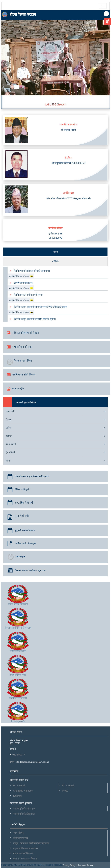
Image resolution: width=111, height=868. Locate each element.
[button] (6, 85)
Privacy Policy (69, 865)
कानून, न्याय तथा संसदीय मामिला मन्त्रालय (31, 843)
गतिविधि (55, 261)
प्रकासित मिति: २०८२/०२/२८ (21, 300)
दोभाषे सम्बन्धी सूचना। (23, 283)
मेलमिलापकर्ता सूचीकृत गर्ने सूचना (28, 295)
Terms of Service (86, 865)
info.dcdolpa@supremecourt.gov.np (32, 762)
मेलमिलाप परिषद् (21, 838)
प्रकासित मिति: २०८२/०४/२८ (21, 276)
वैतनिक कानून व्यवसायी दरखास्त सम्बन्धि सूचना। (35, 319)
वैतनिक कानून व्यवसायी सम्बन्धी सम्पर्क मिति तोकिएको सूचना (40, 307)
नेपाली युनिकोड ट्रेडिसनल (24, 814)
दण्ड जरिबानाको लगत (19, 347)
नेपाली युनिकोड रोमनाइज (24, 809)
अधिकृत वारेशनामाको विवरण (23, 333)
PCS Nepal (19, 785)
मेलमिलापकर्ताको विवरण (21, 374)
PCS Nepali (68, 785)
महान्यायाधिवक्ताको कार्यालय (26, 848)
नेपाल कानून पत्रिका (19, 362)
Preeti (65, 791)
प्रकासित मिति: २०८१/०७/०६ (21, 312)
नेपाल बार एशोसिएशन (23, 853)
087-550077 (19, 755)
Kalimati (17, 796)
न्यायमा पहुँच (15, 388)
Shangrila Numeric (23, 791)
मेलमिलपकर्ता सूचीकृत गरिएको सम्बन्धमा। (32, 271)
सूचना (55, 252)
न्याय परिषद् (18, 833)
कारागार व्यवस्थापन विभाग (25, 859)
